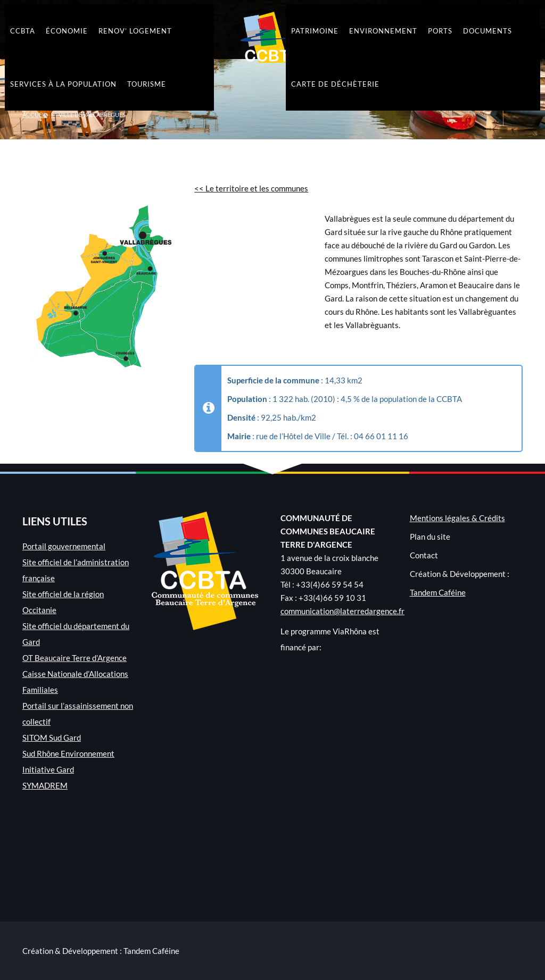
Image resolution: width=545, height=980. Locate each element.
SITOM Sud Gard (52, 738)
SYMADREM (45, 785)
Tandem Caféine (438, 592)
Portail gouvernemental (64, 546)
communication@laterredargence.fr (342, 611)
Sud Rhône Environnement (68, 753)
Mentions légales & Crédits (457, 518)
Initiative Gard (48, 769)
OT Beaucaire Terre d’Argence (75, 658)
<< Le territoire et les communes (251, 188)
